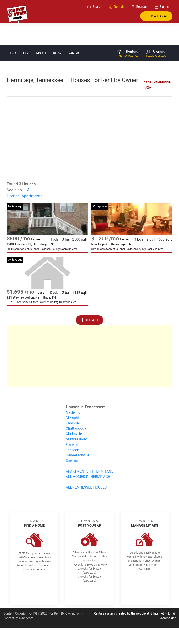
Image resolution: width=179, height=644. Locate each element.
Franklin (72, 422)
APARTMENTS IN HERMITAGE (89, 449)
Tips (26, 30)
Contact (75, 30)
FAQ (13, 30)
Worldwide (162, 60)
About (41, 30)
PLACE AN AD (156, 16)
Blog (57, 30)
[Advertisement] (89, 107)
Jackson (72, 427)
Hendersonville (77, 433)
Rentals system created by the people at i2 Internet (129, 591)
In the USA (147, 62)
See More (90, 298)
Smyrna (72, 438)
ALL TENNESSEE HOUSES (86, 465)
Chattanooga (76, 406)
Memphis (73, 395)
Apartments (32, 173)
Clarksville (74, 411)
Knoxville (73, 401)
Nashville (73, 390)
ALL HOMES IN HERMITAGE (88, 454)
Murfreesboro (76, 417)
